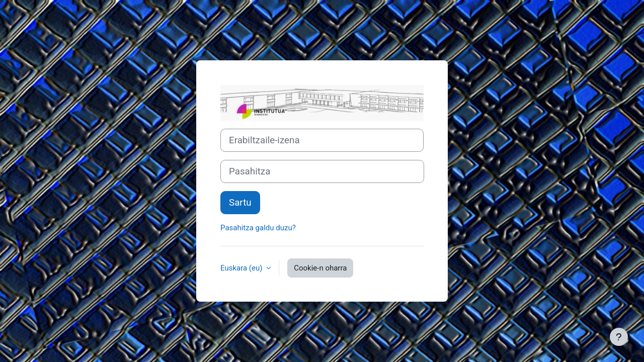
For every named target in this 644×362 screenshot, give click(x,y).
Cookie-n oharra (320, 268)
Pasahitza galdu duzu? (258, 228)
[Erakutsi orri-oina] (619, 337)
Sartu (240, 203)
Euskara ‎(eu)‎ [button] (242, 268)
